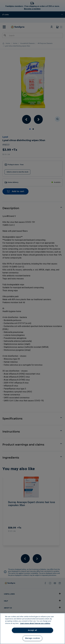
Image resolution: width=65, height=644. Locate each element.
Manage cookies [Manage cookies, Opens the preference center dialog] (32, 638)
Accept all (32, 630)
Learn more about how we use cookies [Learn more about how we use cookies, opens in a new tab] (35, 623)
